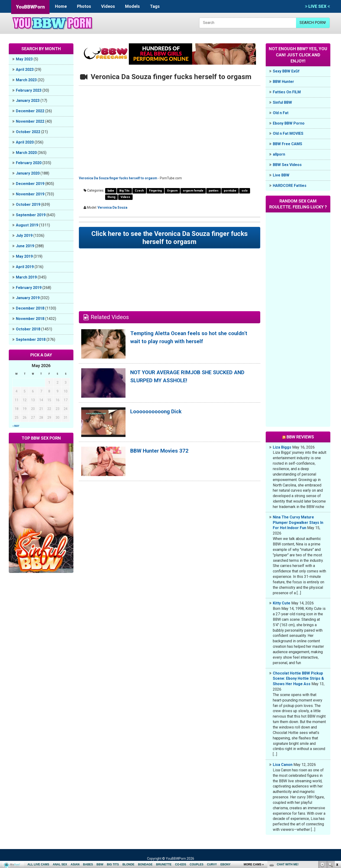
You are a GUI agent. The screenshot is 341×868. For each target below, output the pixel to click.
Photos (84, 6)
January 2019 (28, 298)
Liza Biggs (282, 447)
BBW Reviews (300, 437)
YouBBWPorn (30, 7)
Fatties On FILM (287, 92)
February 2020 (29, 163)
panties (214, 191)
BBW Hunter (283, 82)
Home (61, 6)
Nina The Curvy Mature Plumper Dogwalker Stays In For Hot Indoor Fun (298, 523)
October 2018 (28, 329)
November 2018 (30, 319)
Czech (139, 191)
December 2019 (30, 184)
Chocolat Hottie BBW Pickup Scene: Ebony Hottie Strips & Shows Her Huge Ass (298, 679)
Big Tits (124, 191)
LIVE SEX (317, 6)
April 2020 (25, 142)
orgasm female (193, 191)
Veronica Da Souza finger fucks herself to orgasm (118, 178)
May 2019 (24, 256)
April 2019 (25, 267)
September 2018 (31, 340)
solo (245, 191)
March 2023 (26, 80)
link (337, 794)
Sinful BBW (282, 102)
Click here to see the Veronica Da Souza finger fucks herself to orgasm (170, 238)
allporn (279, 154)
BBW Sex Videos (287, 165)
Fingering (155, 191)
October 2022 (28, 132)
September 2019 (31, 215)
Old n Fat (281, 113)
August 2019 (27, 225)
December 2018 (30, 308)
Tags (155, 6)
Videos (108, 6)
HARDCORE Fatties (290, 186)
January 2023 (28, 101)
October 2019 (28, 205)
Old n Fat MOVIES (288, 133)
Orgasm (172, 191)
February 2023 (29, 90)
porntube (230, 191)
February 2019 (29, 288)
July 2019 (24, 236)
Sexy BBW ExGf (286, 71)
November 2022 (30, 121)
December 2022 (30, 111)
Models (132, 6)
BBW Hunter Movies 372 (162, 452)
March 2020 (26, 153)
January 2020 (28, 173)
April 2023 (25, 70)
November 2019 (30, 194)
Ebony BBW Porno (289, 123)
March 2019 (26, 277)
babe (111, 191)
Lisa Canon (283, 765)
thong (111, 197)
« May (16, 426)
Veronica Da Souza (112, 207)
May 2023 (24, 59)
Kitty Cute (282, 603)
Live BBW (281, 175)
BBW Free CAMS (287, 144)
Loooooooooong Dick (158, 413)
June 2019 (25, 246)
